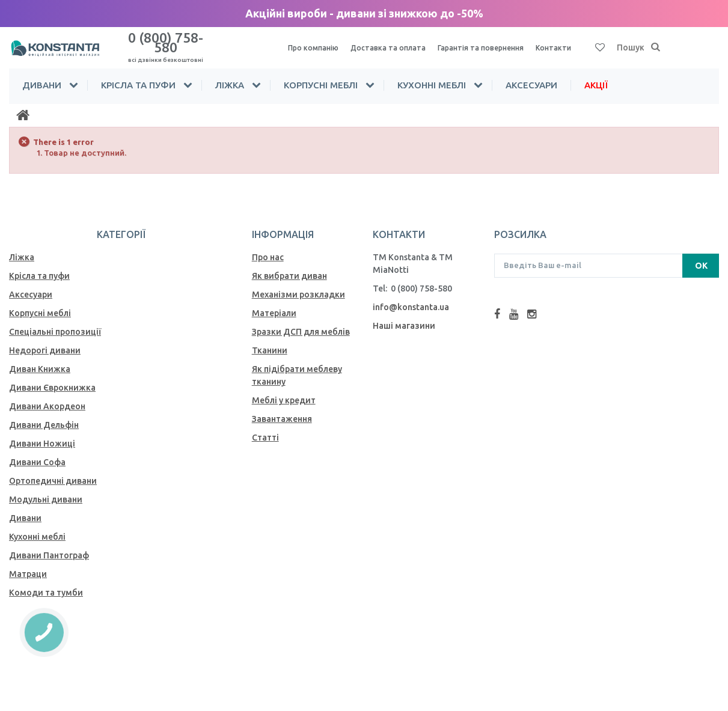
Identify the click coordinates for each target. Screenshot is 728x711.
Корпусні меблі (321, 74)
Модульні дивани (46, 489)
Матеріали (274, 302)
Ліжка (230, 74)
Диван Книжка (40, 358)
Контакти (576, 43)
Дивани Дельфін (44, 414)
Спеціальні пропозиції (55, 321)
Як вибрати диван (289, 265)
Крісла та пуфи (138, 74)
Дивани (42, 74)
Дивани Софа (37, 451)
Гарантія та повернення (497, 43)
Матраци (28, 563)
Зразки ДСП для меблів (301, 321)
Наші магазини (404, 315)
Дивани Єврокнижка (52, 377)
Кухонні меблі (432, 74)
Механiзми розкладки (298, 284)
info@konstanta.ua (411, 296)
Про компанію (316, 43)
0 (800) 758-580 (165, 41)
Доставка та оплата (396, 43)
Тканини (270, 340)
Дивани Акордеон (47, 395)
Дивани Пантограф (49, 545)
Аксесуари (531, 74)
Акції (596, 74)
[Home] (23, 105)
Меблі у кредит (284, 389)
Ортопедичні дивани (53, 470)
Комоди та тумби (46, 582)
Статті (265, 427)
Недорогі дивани (45, 340)
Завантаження (282, 408)
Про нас (268, 246)
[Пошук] (656, 43)
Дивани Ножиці (42, 433)
